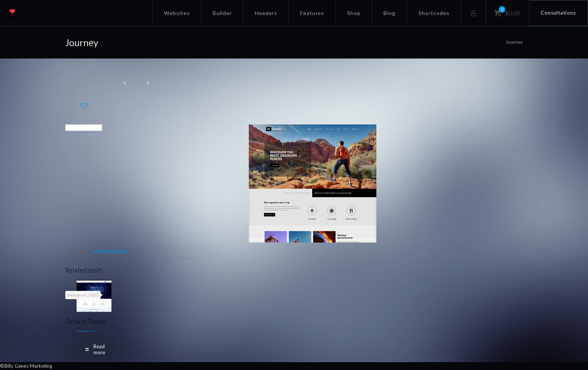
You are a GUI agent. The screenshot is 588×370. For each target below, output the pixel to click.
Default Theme (86, 321)
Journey (514, 42)
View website (111, 251)
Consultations (558, 13)
